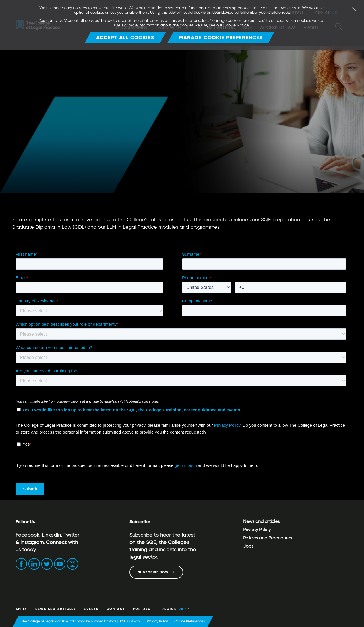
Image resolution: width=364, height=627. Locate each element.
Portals (142, 609)
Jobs (248, 546)
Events (91, 609)
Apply (21, 609)
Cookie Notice (236, 25)
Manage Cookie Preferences (221, 37)
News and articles (261, 521)
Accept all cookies (125, 37)
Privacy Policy (257, 530)
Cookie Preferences (190, 621)
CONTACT (116, 609)
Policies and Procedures (267, 538)
